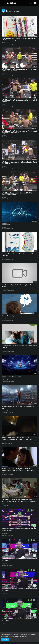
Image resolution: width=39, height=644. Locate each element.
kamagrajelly (5, 42)
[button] (35, 3)
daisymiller (5, 319)
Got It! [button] (5, 639)
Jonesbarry (5, 350)
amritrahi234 (5, 289)
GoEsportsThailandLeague (9, 380)
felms (3, 442)
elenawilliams (5, 258)
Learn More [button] (23, 637)
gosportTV (4, 73)
